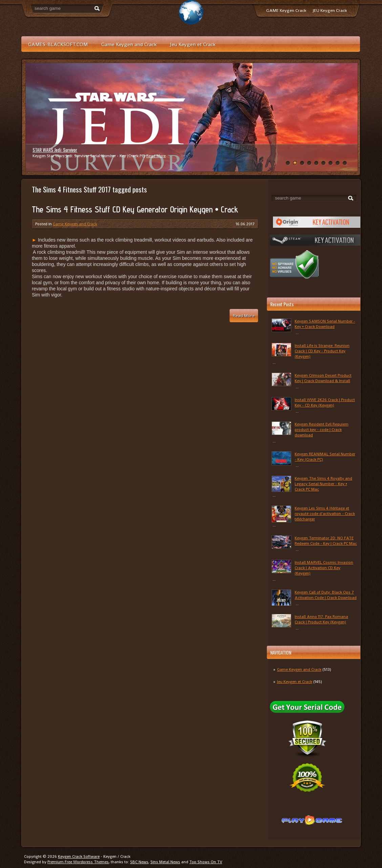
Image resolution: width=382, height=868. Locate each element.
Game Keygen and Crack (129, 44)
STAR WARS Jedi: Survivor (55, 150)
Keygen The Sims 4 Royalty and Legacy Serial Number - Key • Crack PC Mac (323, 484)
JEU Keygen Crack (330, 10)
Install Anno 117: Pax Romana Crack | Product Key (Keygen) (321, 619)
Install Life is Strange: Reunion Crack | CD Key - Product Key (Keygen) (322, 351)
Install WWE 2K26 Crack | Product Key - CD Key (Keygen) (325, 402)
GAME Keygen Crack (286, 10)
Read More (156, 156)
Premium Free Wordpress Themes (78, 862)
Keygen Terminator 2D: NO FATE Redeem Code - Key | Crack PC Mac (326, 541)
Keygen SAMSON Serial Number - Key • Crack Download (325, 324)
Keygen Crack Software (79, 856)
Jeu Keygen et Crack (193, 44)
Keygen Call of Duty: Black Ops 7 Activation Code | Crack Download (326, 595)
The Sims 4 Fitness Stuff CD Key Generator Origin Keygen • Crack (135, 209)
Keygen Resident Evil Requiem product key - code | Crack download (322, 430)
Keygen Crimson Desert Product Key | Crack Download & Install (323, 378)
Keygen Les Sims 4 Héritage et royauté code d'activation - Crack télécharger (325, 514)
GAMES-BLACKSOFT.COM (58, 44)
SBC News (139, 862)
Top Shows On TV (206, 862)
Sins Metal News (165, 862)
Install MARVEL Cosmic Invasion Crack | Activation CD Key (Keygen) (324, 568)
